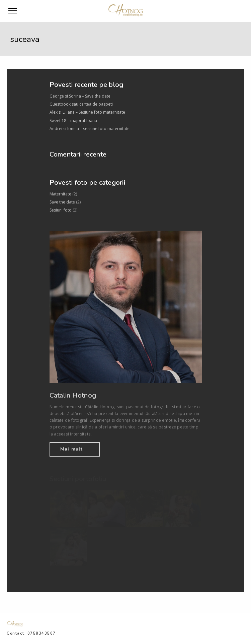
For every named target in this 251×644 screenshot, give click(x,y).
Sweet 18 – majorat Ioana (73, 121)
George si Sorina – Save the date (80, 96)
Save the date (62, 202)
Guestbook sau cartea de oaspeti (81, 104)
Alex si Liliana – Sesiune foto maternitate (87, 112)
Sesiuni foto (61, 210)
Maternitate (60, 194)
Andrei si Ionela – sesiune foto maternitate (90, 129)
